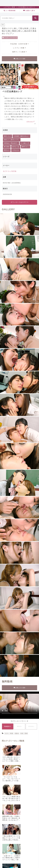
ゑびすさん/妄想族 (10, 171)
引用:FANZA (30, 122)
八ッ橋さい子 (25, 143)
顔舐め (17, 733)
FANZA (8, 726)
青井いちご (7, 136)
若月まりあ (16, 147)
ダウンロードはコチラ (19, 202)
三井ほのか (16, 150)
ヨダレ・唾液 (9, 733)
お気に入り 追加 (19, 59)
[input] (16, 18)
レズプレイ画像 (19, 48)
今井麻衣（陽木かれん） (21, 136)
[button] (35, 18)
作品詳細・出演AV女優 (19, 44)
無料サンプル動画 (20, 52)
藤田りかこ (25, 147)
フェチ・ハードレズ (10, 38)
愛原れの (7, 150)
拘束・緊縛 (24, 733)
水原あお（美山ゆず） (11, 143)
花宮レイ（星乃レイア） (12, 140)
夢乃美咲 (7, 147)
